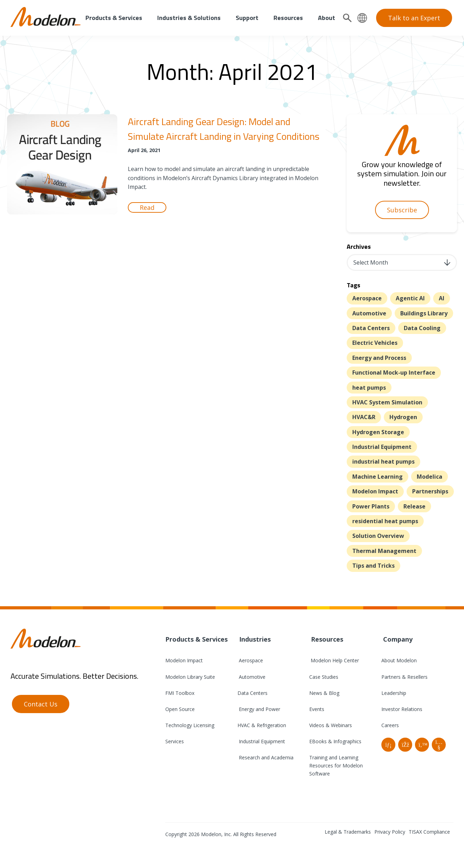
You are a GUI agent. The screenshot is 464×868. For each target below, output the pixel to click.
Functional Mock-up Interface (394, 373)
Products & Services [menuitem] (114, 18)
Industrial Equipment (382, 447)
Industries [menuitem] (254, 639)
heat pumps (369, 388)
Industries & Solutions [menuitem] (189, 18)
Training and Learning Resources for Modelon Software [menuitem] (336, 766)
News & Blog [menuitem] (324, 693)
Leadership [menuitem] (394, 693)
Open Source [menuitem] (180, 709)
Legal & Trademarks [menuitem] (348, 832)
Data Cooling (422, 328)
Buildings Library (424, 313)
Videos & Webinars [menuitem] (331, 725)
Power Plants (371, 506)
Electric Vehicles (375, 343)
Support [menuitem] (247, 18)
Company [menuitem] (397, 639)
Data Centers (371, 328)
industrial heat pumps (383, 462)
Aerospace (367, 298)
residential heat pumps (385, 521)
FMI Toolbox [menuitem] (180, 693)
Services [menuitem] (175, 741)
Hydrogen (403, 417)
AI (442, 298)
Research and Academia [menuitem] (265, 757)
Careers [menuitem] (390, 725)
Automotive (369, 313)
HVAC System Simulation (387, 402)
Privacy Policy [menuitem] (390, 832)
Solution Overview (378, 536)
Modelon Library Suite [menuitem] (190, 677)
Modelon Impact (375, 491)
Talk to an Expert (414, 18)
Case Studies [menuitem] (324, 677)
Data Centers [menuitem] (252, 693)
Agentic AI (410, 298)
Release (414, 506)
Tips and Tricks (373, 566)
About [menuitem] (327, 18)
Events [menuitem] (317, 709)
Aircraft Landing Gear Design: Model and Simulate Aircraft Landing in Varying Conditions (224, 129)
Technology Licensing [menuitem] (190, 725)
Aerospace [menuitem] (250, 660)
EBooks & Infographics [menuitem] (335, 741)
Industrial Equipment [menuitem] (261, 741)
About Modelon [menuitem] (399, 660)
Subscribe (402, 210)
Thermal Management (384, 551)
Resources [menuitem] (288, 18)
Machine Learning (378, 477)
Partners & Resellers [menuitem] (404, 677)
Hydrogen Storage (378, 432)
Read (147, 207)
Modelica (430, 477)
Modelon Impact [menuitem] (184, 660)
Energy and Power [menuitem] (259, 709)
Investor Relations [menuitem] (402, 709)
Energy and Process (379, 358)
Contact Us (41, 704)
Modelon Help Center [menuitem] (334, 660)
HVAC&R (364, 417)
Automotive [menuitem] (251, 677)
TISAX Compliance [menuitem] (429, 832)
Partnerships (430, 491)
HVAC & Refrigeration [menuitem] (262, 725)
